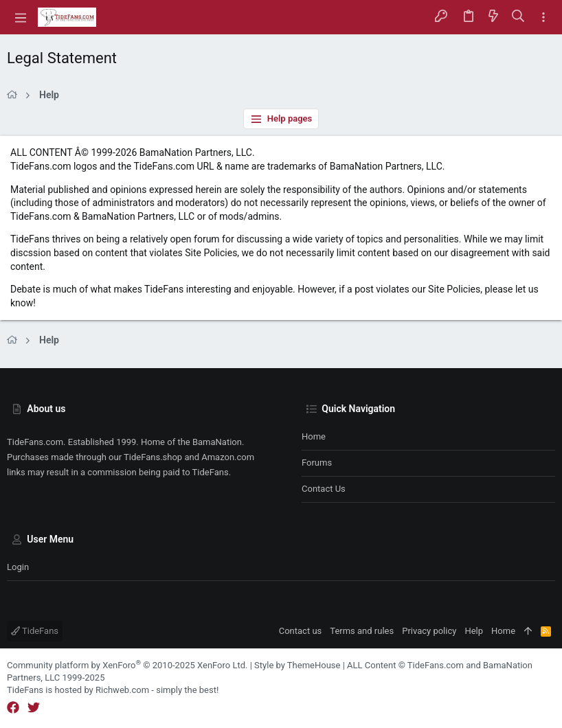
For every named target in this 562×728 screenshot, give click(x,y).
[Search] (518, 17)
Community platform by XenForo (127, 665)
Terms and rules (362, 631)
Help (474, 631)
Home (314, 436)
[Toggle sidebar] (543, 18)
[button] (21, 17)
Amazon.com (228, 457)
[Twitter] (34, 708)
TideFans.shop (153, 457)
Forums (317, 463)
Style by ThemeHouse (297, 665)
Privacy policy (429, 631)
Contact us (324, 489)
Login (18, 567)
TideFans (35, 631)
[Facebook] (13, 708)
